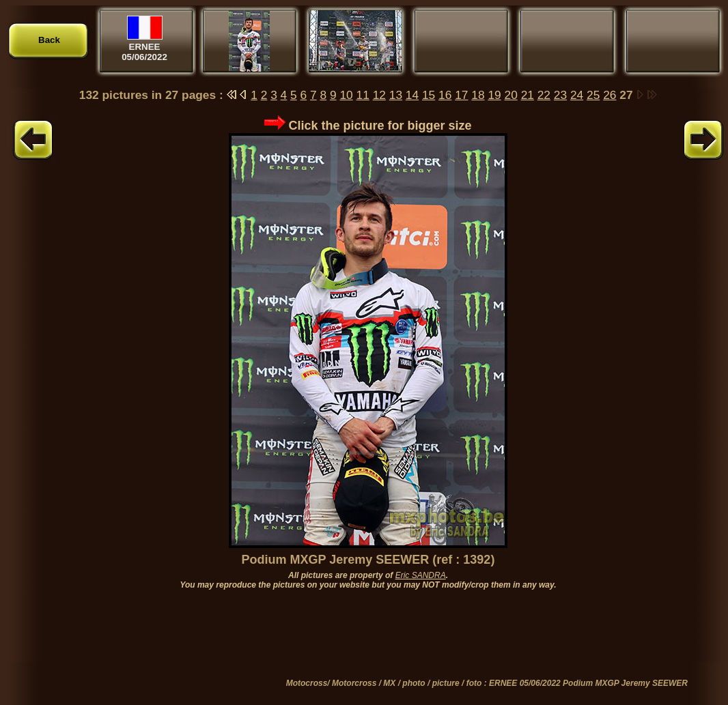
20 (511, 95)
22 (544, 95)
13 (396, 95)
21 (528, 95)
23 (560, 95)
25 (593, 95)
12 (379, 95)
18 (478, 95)
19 (494, 95)
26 (610, 95)
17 (461, 95)
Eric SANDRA (421, 575)
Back (49, 40)
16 (445, 95)
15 (429, 95)
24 (577, 95)
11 (363, 95)
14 (412, 95)
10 (346, 95)
